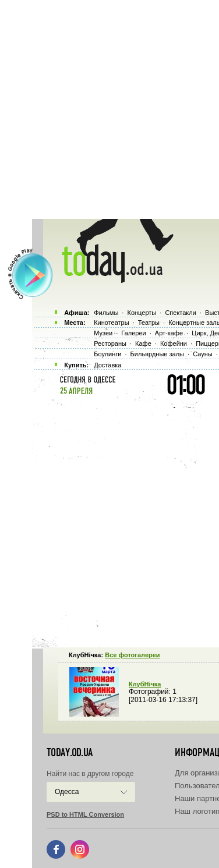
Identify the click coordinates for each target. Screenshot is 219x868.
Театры (149, 323)
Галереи (133, 333)
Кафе (143, 343)
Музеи (103, 333)
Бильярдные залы (157, 354)
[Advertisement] (110, 109)
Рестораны (110, 343)
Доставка (107, 365)
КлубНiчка (145, 684)
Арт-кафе (169, 333)
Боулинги (107, 354)
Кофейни (174, 343)
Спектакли (181, 313)
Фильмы (106, 313)
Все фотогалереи (132, 655)
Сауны (203, 354)
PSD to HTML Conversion (85, 814)
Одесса (67, 792)
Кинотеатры (111, 323)
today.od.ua (70, 753)
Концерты (142, 313)
